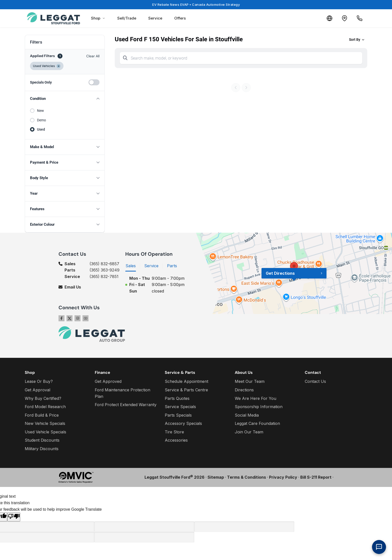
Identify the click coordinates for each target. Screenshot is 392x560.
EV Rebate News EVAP (196, 5)
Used (41, 129)
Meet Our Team (250, 381)
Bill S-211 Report (316, 477)
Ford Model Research (45, 407)
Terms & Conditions (246, 477)
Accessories (176, 440)
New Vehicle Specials (45, 423)
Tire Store (174, 432)
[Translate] (329, 18)
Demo (41, 120)
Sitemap (216, 477)
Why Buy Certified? (43, 398)
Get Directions (280, 273)
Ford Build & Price (42, 415)
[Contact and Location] (344, 18)
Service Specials (180, 407)
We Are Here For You (255, 398)
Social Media (247, 415)
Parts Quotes (177, 398)
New (40, 111)
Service (155, 18)
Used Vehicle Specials (45, 432)
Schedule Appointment (186, 381)
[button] (65, 99)
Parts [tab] (172, 266)
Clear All (93, 56)
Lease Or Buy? (39, 381)
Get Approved (108, 381)
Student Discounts (42, 440)
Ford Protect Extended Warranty (126, 405)
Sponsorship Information (259, 407)
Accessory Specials (183, 423)
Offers (180, 18)
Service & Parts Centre (186, 390)
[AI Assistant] (379, 547)
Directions (244, 390)
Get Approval (37, 390)
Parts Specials (178, 415)
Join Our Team (249, 432)
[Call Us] (359, 18)
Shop (98, 18)
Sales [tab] (131, 266)
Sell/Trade (127, 18)
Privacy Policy (283, 477)
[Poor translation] (14, 517)
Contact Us (315, 381)
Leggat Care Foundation (257, 423)
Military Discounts (42, 449)
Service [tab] (151, 266)
